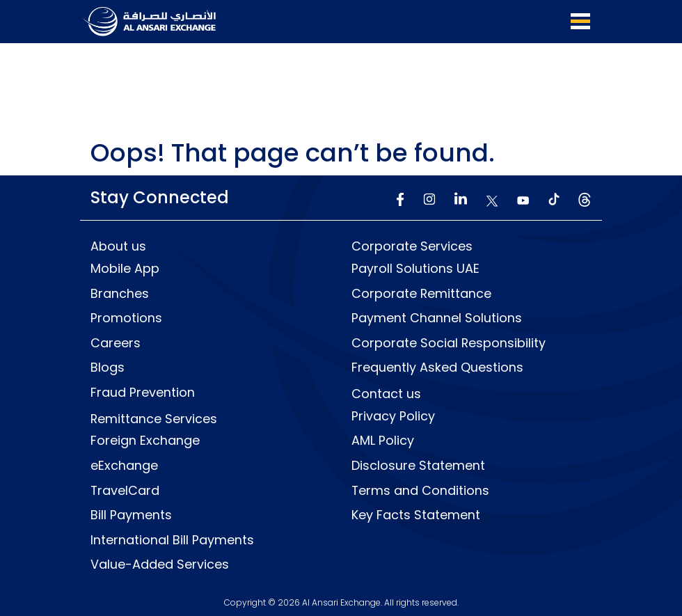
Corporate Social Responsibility (449, 342)
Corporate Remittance (422, 292)
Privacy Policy (393, 415)
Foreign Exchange (145, 440)
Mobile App (125, 267)
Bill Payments (131, 515)
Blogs (108, 367)
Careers (116, 342)
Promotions (126, 317)
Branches (120, 292)
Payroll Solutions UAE (415, 267)
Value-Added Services (160, 564)
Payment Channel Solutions (437, 317)
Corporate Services (412, 245)
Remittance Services (154, 418)
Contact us (386, 393)
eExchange (124, 465)
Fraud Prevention (143, 392)
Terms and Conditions (421, 490)
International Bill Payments (172, 539)
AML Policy (383, 440)
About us (118, 245)
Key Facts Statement (416, 515)
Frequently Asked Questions (437, 367)
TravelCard (125, 490)
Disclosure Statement (418, 465)
